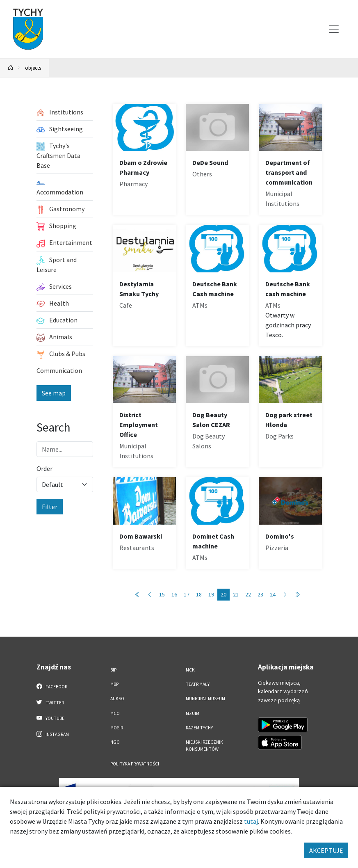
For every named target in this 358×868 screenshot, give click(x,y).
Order (44, 468)
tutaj (251, 821)
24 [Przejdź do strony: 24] (273, 594)
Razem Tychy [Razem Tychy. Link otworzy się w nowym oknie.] (199, 728)
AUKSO (117, 699)
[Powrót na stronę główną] (11, 68)
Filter (50, 507)
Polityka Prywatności (135, 764)
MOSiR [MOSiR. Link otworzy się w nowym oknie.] (117, 728)
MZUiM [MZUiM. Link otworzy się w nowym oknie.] (193, 713)
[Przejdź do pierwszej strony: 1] (137, 595)
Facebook (52, 686)
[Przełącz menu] (334, 29)
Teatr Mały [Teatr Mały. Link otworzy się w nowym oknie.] (198, 684)
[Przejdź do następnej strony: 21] (285, 595)
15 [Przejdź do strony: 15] (162, 594)
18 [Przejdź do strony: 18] (199, 594)
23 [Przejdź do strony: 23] (260, 594)
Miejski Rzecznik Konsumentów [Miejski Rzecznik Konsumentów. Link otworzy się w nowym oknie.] (204, 746)
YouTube (51, 718)
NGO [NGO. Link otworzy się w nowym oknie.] (115, 742)
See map (54, 393)
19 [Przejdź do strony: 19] (211, 594)
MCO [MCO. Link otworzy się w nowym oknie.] (115, 713)
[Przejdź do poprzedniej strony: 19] (150, 595)
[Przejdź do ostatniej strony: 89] (297, 595)
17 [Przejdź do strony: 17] (187, 594)
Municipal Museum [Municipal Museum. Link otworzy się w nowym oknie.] (205, 699)
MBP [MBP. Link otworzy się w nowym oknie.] (114, 684)
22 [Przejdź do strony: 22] (248, 594)
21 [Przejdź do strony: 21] (236, 594)
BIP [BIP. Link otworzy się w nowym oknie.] (113, 670)
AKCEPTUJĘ (326, 850)
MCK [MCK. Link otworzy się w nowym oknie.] (190, 670)
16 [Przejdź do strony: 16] (174, 594)
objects (33, 68)
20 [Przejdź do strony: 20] (223, 594)
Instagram (53, 734)
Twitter (50, 702)
